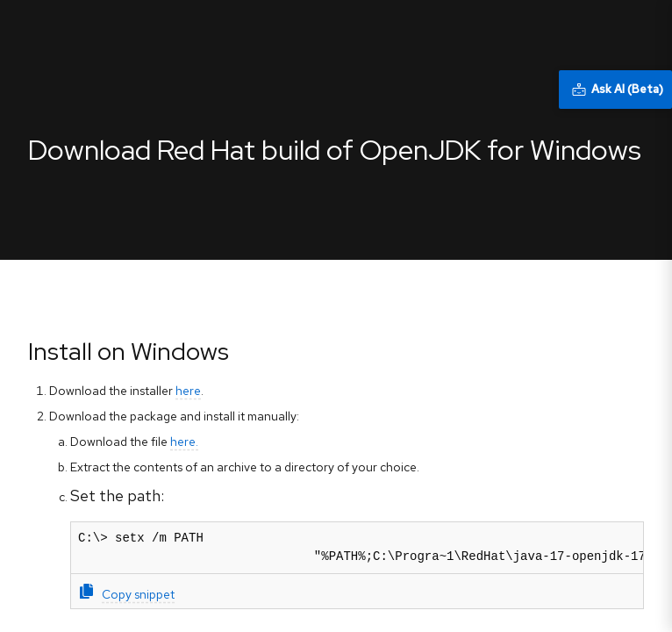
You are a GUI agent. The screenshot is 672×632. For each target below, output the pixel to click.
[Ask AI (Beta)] (615, 90)
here (188, 391)
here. (184, 442)
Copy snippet (127, 593)
